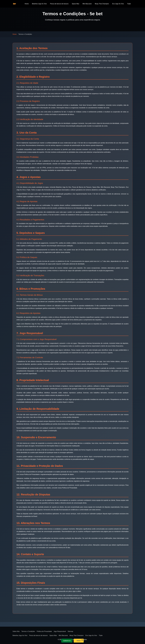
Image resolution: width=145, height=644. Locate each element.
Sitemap (70, 631)
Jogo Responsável (60, 631)
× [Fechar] (82, 640)
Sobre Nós (16, 631)
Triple (129, 4)
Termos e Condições (28, 631)
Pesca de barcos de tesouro (59, 4)
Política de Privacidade (44, 631)
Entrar (79, 641)
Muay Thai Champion (102, 4)
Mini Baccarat (87, 4)
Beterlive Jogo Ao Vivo (39, 4)
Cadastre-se (67, 641)
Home (27, 4)
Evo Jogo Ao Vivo (118, 4)
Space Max (76, 4)
